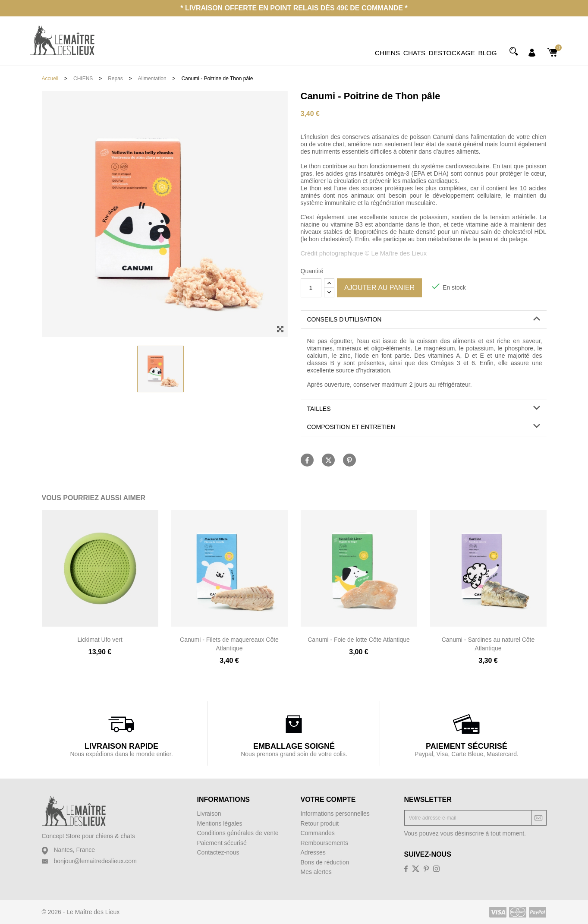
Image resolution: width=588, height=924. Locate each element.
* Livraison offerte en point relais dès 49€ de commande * (294, 8)
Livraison (209, 814)
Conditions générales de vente (238, 833)
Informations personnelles (335, 814)
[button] (424, 320)
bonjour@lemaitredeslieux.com (95, 861)
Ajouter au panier (379, 288)
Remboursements (325, 843)
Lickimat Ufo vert (100, 640)
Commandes (318, 833)
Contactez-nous (218, 852)
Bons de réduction (325, 862)
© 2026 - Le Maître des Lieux (81, 912)
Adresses (313, 852)
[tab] (424, 320)
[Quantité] (311, 288)
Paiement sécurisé (222, 843)
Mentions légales (220, 823)
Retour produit (320, 823)
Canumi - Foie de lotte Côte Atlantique (359, 640)
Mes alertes (316, 872)
